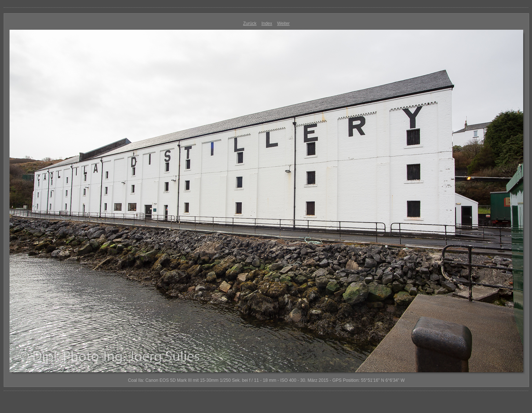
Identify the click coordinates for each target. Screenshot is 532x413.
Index (267, 23)
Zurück (250, 23)
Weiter (283, 23)
